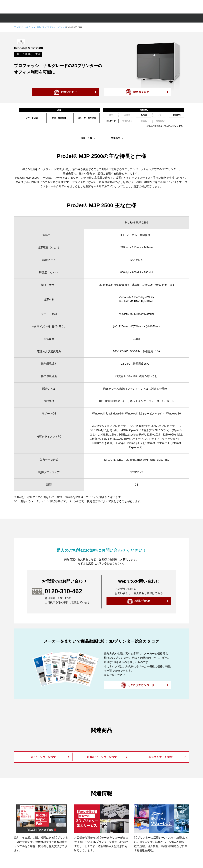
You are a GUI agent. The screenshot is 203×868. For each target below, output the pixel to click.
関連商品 (115, 138)
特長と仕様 (86, 138)
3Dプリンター (20, 27)
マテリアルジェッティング (55, 27)
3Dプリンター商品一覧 (35, 27)
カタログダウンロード (141, 685)
